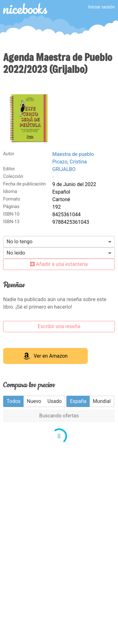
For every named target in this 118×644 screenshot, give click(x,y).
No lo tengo (20, 242)
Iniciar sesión (101, 7)
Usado (55, 401)
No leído (16, 253)
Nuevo (34, 401)
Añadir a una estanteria (59, 264)
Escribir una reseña (59, 326)
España (78, 401)
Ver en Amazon (45, 356)
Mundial (102, 401)
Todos (14, 401)
